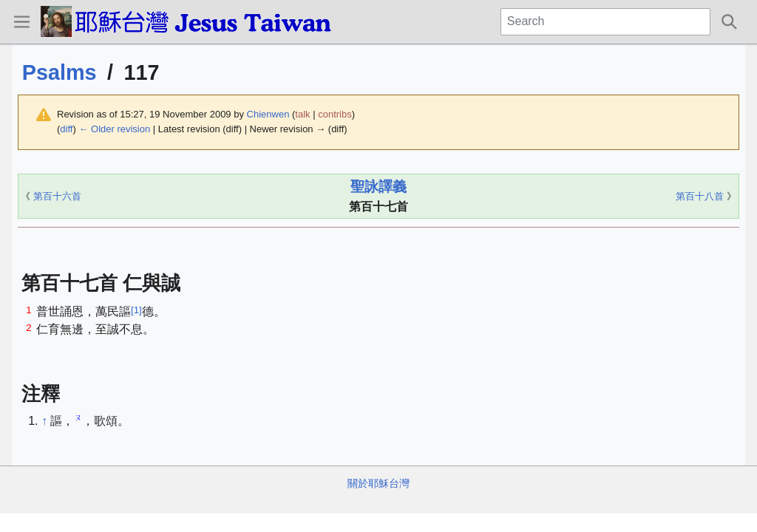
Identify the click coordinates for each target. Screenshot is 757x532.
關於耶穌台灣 (378, 483)
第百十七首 (378, 207)
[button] (21, 21)
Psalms (60, 72)
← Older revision (114, 129)
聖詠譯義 (378, 187)
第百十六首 (57, 196)
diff (66, 129)
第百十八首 (700, 196)
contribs (335, 114)
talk (302, 114)
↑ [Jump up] (44, 421)
